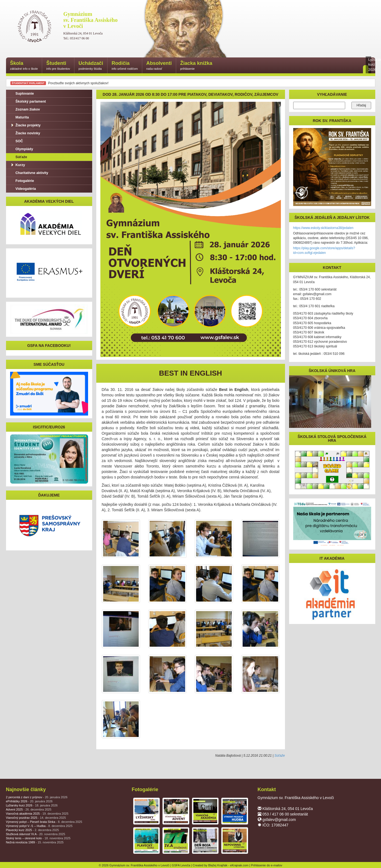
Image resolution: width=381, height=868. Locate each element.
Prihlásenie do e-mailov (267, 865)
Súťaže (280, 756)
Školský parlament (28, 101)
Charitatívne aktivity (29, 173)
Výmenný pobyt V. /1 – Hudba (39, 826)
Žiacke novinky (25, 133)
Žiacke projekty (25, 125)
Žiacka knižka (196, 66)
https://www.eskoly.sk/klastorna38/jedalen (323, 228)
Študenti (58, 66)
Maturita (20, 117)
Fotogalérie (22, 181)
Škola (24, 66)
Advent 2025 (29, 809)
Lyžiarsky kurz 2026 (32, 805)
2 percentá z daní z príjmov (37, 797)
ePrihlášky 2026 (29, 801)
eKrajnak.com (239, 865)
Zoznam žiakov (25, 109)
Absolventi (159, 66)
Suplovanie (22, 94)
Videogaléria (23, 189)
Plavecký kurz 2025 (33, 830)
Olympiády (22, 149)
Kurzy (18, 165)
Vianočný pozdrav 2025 (36, 818)
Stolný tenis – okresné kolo (38, 838)
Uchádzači (91, 66)
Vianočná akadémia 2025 (37, 814)
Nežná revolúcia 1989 (35, 842)
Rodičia (125, 66)
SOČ (17, 141)
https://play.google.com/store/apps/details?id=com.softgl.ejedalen (324, 250)
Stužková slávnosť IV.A (36, 834)
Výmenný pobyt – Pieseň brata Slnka (44, 822)
